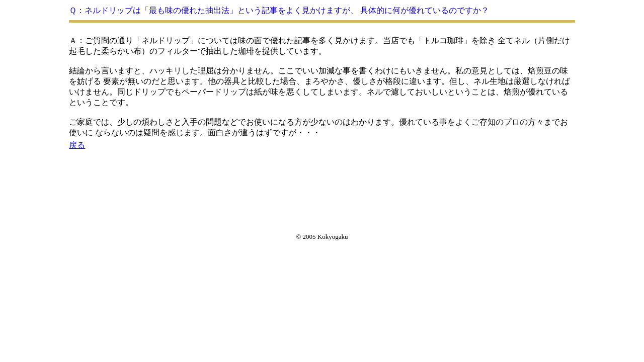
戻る (77, 145)
